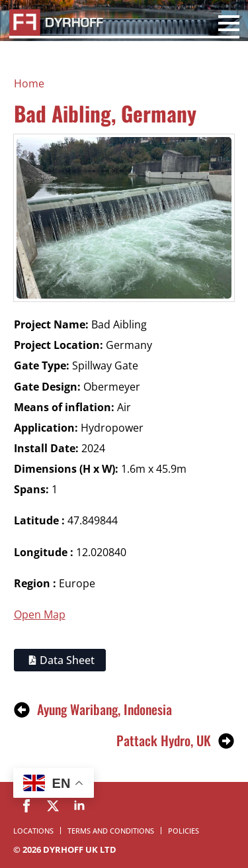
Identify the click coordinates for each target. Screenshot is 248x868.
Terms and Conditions (111, 831)
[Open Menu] (229, 25)
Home (29, 83)
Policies (184, 831)
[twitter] (53, 806)
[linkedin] (79, 806)
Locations (33, 831)
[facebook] (26, 806)
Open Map (40, 614)
